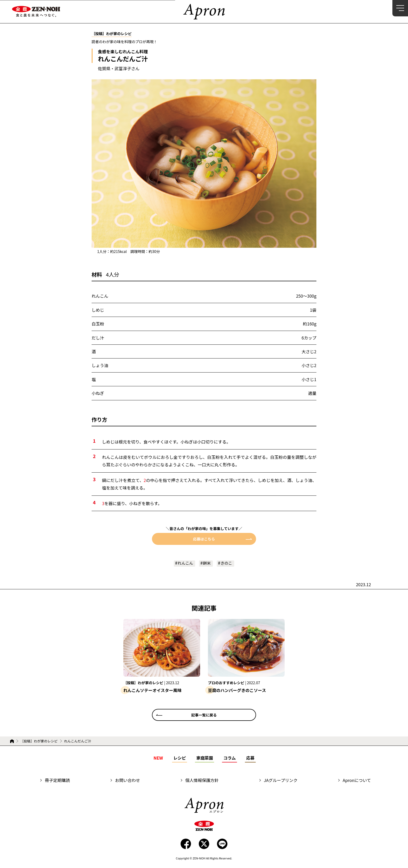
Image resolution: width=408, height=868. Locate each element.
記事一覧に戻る (204, 715)
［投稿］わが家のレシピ (39, 741)
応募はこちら (204, 539)
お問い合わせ (127, 781)
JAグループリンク (281, 781)
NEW (158, 758)
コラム (229, 758)
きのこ (227, 563)
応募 (250, 758)
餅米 (207, 563)
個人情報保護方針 (202, 781)
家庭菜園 (205, 758)
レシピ (180, 758)
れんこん (184, 563)
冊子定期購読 (57, 781)
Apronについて (357, 781)
